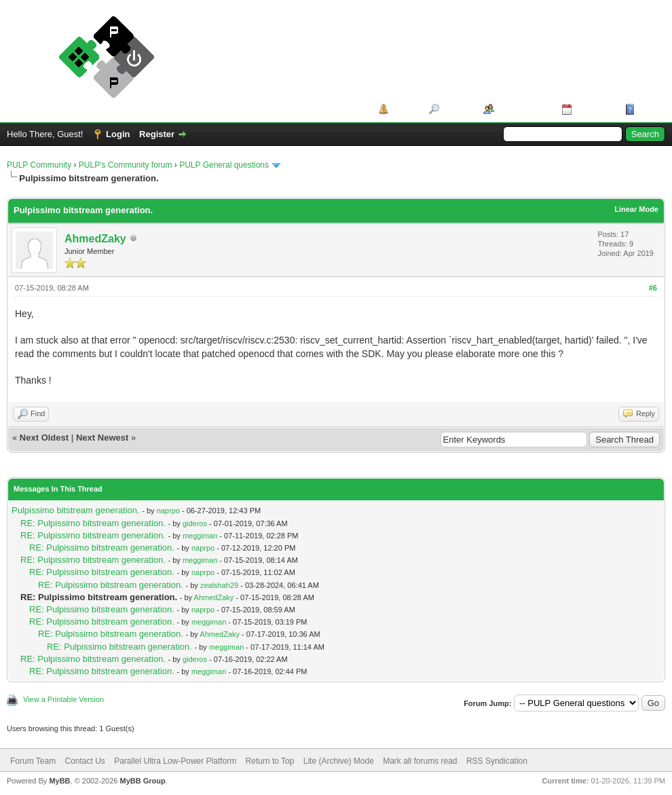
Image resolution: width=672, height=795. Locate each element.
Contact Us (85, 761)
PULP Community (39, 165)
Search (456, 109)
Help (648, 109)
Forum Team (33, 761)
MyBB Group (142, 781)
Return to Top (270, 761)
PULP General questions (224, 165)
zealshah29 (219, 585)
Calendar (594, 109)
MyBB (59, 781)
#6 (653, 288)
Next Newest (102, 438)
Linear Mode (636, 209)
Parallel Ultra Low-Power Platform (175, 761)
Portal (404, 109)
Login (118, 134)
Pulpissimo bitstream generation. (76, 510)
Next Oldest (44, 438)
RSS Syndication (497, 761)
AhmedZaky (95, 239)
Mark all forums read (420, 761)
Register (157, 134)
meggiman (200, 536)
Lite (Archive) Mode (339, 761)
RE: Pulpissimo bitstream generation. (93, 523)
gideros (195, 523)
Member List (523, 109)
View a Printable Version (63, 699)
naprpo (168, 511)
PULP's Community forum (126, 165)
